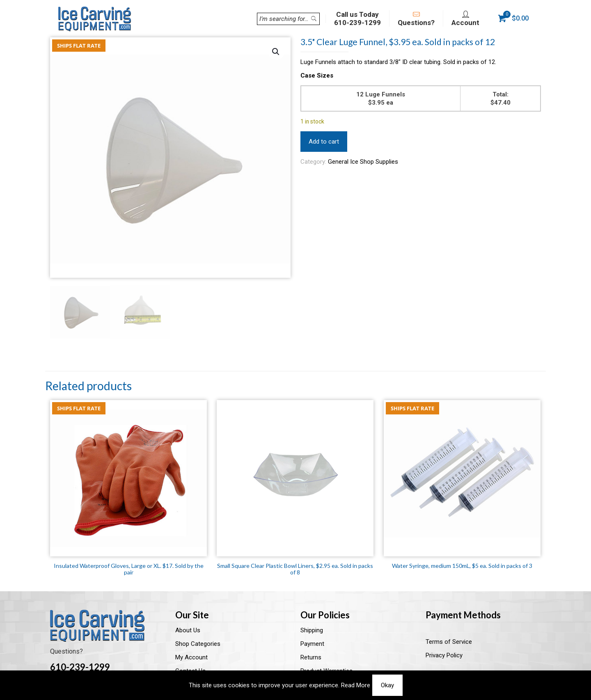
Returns (311, 657)
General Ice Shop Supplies (363, 162)
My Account (191, 657)
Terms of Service (449, 642)
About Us (188, 630)
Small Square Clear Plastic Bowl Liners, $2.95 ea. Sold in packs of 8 (295, 569)
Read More (356, 685)
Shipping (312, 630)
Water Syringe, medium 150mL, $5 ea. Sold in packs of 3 (462, 566)
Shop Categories (198, 644)
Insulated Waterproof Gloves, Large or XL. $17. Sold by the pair (129, 569)
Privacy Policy (444, 655)
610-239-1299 (80, 667)
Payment (312, 644)
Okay (387, 685)
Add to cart (324, 142)
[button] (276, 52)
